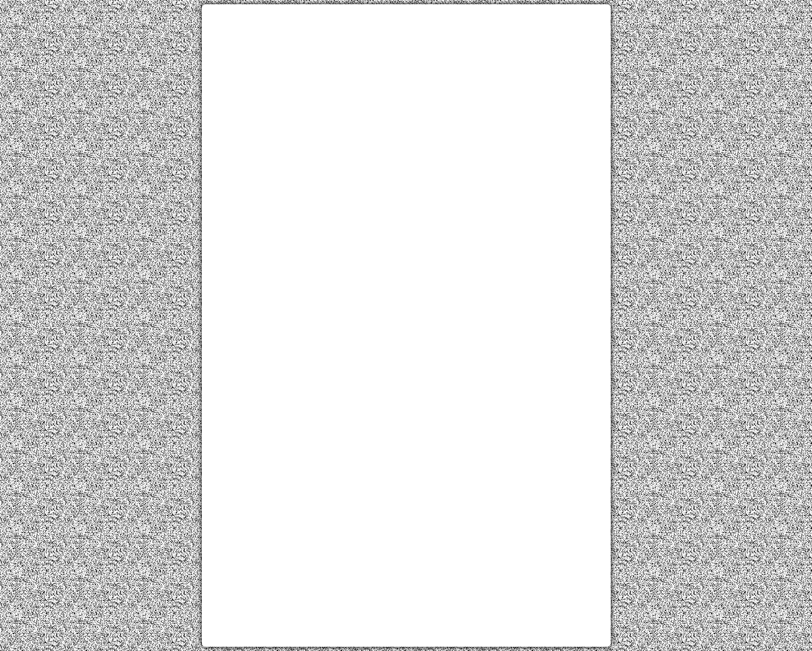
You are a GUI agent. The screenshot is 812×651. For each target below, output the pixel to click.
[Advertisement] (406, 87)
